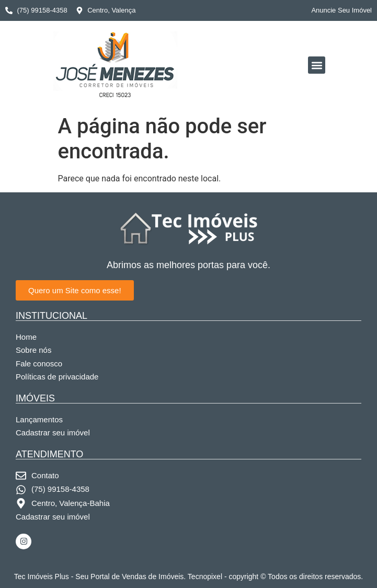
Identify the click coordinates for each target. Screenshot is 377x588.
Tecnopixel (205, 577)
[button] (317, 65)
